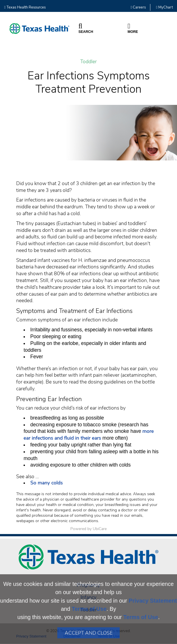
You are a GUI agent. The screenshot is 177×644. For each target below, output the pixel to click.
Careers (138, 7)
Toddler (88, 62)
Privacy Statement (153, 601)
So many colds (47, 483)
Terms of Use (89, 609)
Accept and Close (89, 633)
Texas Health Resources (25, 7)
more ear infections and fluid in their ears (89, 435)
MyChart (164, 7)
